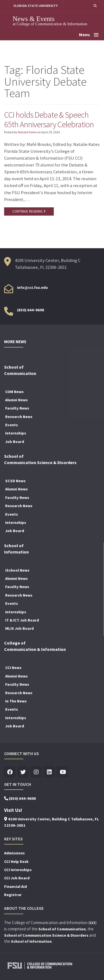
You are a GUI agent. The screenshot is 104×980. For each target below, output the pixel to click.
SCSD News (15, 481)
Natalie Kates (27, 132)
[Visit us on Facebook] (10, 772)
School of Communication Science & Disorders (46, 935)
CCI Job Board (17, 878)
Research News (19, 417)
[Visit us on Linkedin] (49, 772)
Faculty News (17, 408)
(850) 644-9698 (31, 310)
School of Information (31, 942)
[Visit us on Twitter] (23, 772)
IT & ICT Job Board (22, 620)
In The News (16, 701)
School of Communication (62, 929)
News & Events (34, 19)
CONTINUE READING (29, 212)
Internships (16, 433)
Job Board (15, 442)
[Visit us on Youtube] (62, 772)
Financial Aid (16, 886)
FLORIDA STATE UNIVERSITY (36, 6)
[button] (95, 6)
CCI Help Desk (16, 862)
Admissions (14, 853)
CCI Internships (18, 870)
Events (12, 425)
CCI (92, 923)
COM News (14, 392)
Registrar (13, 895)
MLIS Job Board (19, 628)
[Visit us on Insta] (36, 772)
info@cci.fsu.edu (32, 287)
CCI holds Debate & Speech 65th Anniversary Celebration (49, 119)
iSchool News (17, 570)
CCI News (13, 668)
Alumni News (16, 400)
